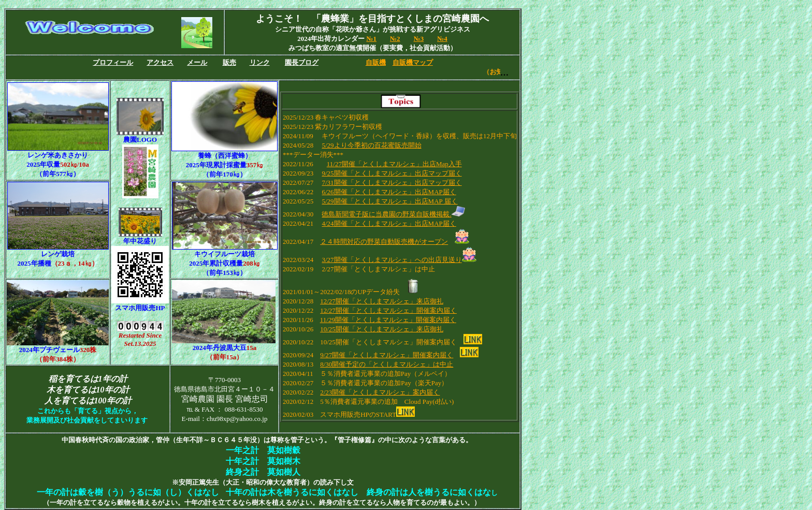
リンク (260, 62)
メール (197, 62)
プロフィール (113, 62)
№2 (395, 39)
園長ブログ (302, 62)
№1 (371, 39)
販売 (229, 62)
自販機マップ (413, 62)
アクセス (160, 62)
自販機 (376, 62)
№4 (442, 39)
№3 (419, 39)
